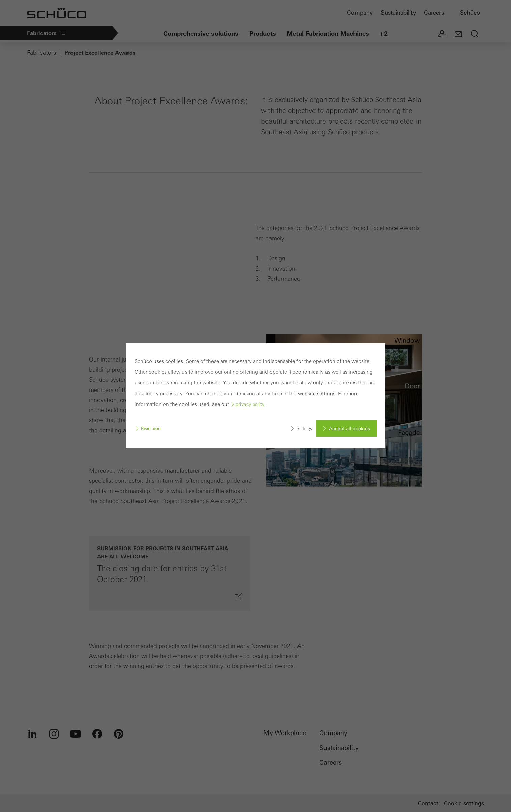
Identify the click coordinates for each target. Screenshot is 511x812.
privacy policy (250, 404)
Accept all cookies (349, 429)
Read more (151, 428)
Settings (304, 428)
